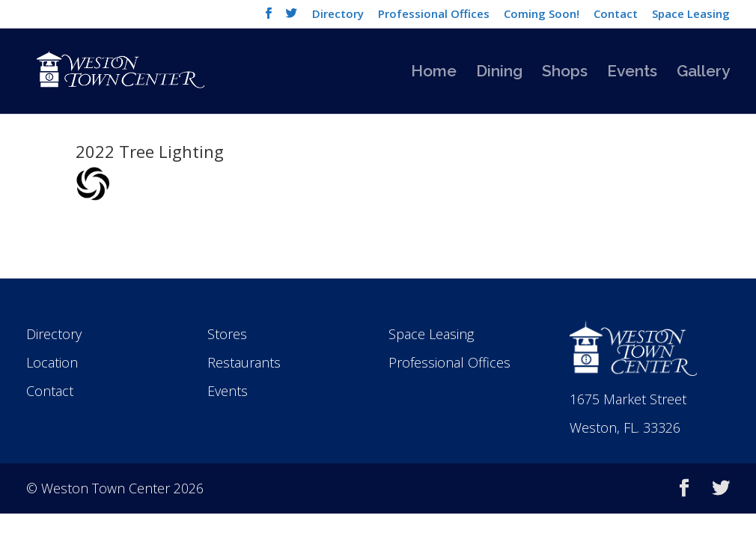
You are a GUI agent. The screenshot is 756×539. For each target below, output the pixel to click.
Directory (338, 15)
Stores (227, 334)
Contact (616, 15)
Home (434, 73)
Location (52, 362)
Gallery (703, 73)
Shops (565, 73)
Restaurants (244, 362)
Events (632, 73)
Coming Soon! (542, 15)
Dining (499, 73)
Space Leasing (691, 15)
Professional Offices (434, 15)
